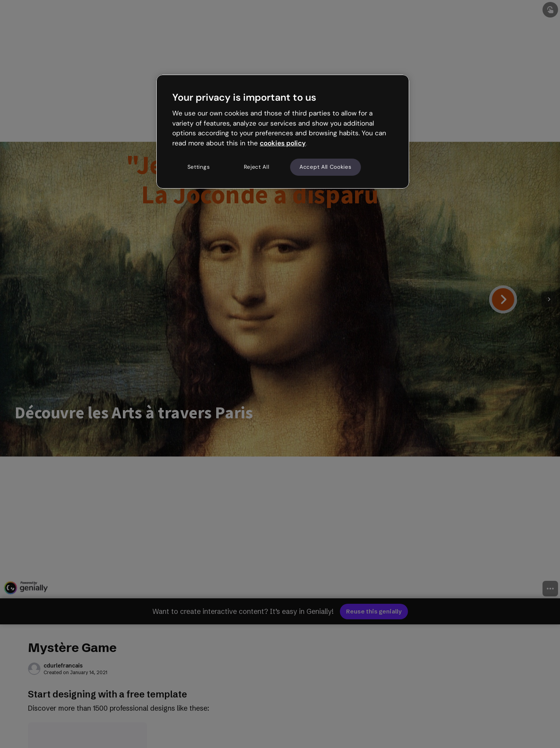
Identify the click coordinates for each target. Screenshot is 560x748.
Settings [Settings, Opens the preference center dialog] (199, 167)
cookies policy (283, 143)
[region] (283, 131)
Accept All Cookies (325, 167)
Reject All (257, 167)
